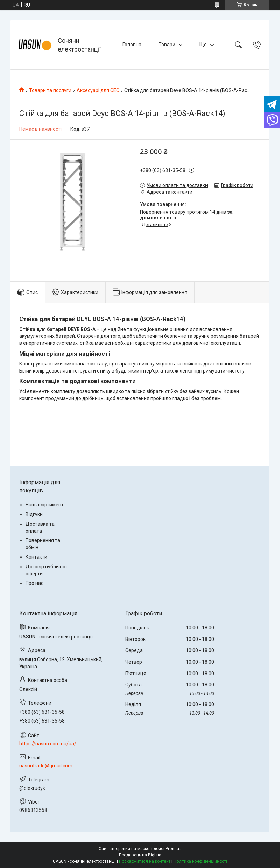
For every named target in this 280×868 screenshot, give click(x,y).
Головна (132, 45)
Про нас (34, 583)
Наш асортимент (45, 505)
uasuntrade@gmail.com (46, 766)
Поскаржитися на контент (145, 861)
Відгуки (34, 514)
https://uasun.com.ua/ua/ (48, 744)
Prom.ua (174, 849)
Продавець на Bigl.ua (140, 855)
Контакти (36, 557)
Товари (167, 45)
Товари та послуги (50, 90)
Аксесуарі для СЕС (98, 90)
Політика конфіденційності (200, 861)
